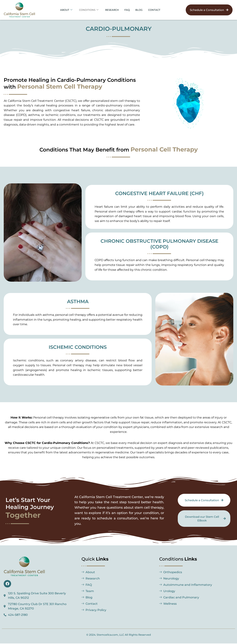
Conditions (87, 10)
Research (112, 10)
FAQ (129, 10)
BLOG (142, 10)
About (62, 10)
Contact (158, 10)
